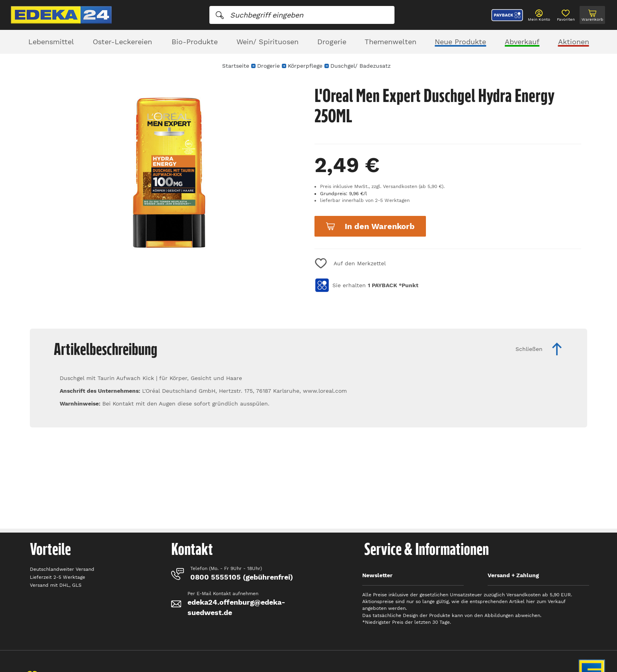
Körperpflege (305, 66)
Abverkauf (522, 42)
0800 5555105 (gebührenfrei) (242, 577)
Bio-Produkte (195, 42)
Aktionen (574, 42)
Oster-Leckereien (122, 42)
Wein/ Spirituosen (267, 42)
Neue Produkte (460, 42)
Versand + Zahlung (513, 575)
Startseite (236, 66)
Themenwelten (391, 42)
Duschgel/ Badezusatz (360, 66)
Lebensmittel (51, 42)
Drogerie (332, 42)
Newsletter (377, 575)
